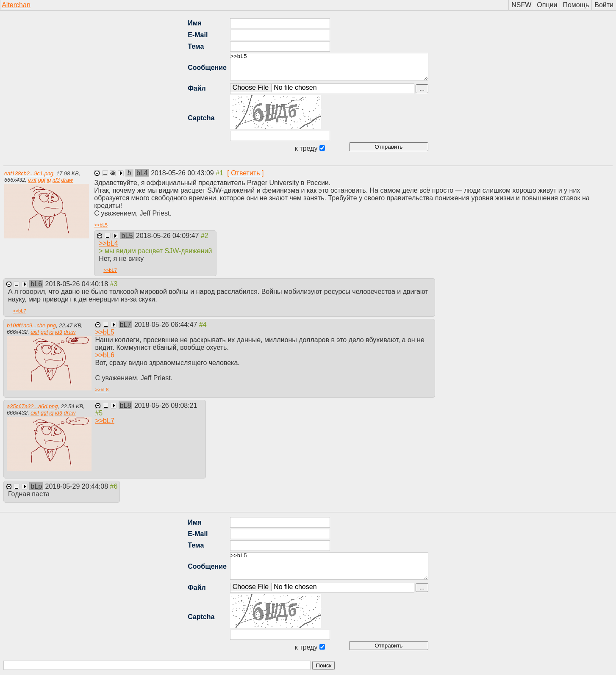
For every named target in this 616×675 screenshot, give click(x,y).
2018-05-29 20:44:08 (78, 486)
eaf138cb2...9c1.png (29, 173)
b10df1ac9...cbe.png (31, 325)
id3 (56, 180)
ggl (42, 180)
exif (32, 180)
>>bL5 (329, 67)
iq (49, 180)
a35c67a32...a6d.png (32, 406)
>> (101, 225)
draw (67, 180)
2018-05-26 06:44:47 (167, 325)
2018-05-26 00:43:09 (183, 173)
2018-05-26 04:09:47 (168, 236)
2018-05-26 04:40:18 (78, 284)
